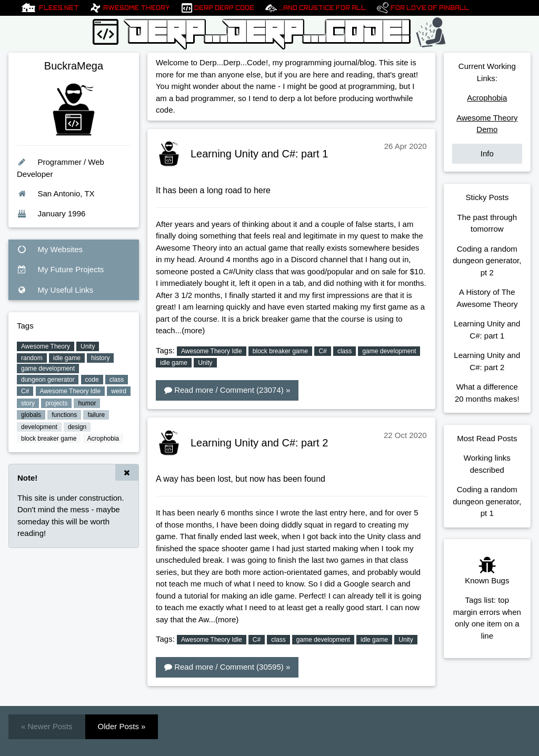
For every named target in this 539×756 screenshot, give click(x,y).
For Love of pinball (430, 8)
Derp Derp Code (224, 8)
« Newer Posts (47, 726)
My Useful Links (55, 290)
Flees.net (59, 8)
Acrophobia (487, 98)
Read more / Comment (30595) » (227, 667)
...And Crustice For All (322, 8)
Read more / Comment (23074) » (227, 390)
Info (487, 153)
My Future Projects (60, 269)
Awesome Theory (137, 8)
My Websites (50, 249)
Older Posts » (122, 726)
